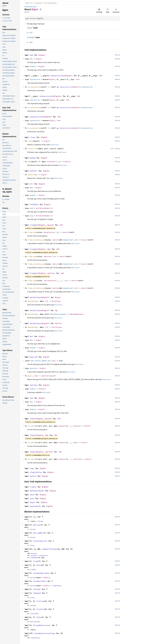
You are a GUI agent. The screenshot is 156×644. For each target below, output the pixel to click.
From (35, 561)
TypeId (52, 376)
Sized (41, 521)
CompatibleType (50, 549)
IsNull (33, 389)
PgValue (47, 256)
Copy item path (41, 9)
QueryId (34, 357)
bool (54, 361)
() (46, 301)
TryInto (40, 609)
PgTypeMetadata (77, 314)
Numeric (48, 208)
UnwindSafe (35, 506)
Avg (31, 216)
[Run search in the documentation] (72, 3)
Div (31, 184)
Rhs (31, 59)
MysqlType (56, 301)
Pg (48, 249)
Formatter (51, 162)
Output (33, 66)
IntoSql (37, 589)
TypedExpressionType (45, 633)
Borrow (36, 525)
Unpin (33, 502)
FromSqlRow (34, 558)
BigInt (42, 55)
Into (39, 565)
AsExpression (57, 76)
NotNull (42, 389)
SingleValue (36, 472)
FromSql (34, 225)
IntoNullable (40, 581)
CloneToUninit (40, 541)
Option (56, 240)
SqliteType (57, 327)
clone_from (33, 149)
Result (68, 162)
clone (30, 141)
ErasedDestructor (42, 625)
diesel (27, 7)
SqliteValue (49, 281)
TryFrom (40, 601)
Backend (34, 553)
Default (34, 171)
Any (35, 517)
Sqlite (51, 273)
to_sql (31, 426)
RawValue (68, 240)
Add (31, 55)
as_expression (34, 87)
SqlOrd (33, 476)
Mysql (50, 225)
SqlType (34, 385)
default (31, 175)
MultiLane (34, 622)
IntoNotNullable (41, 573)
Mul (31, 336)
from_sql (32, 232)
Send (32, 495)
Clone (33, 137)
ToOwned (37, 593)
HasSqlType (35, 297)
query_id (32, 376)
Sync (32, 498)
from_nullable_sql (36, 240)
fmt (29, 162)
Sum (31, 208)
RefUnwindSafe (37, 491)
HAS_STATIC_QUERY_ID (40, 361)
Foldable (34, 204)
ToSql (33, 419)
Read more (55, 145)
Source (27, 12)
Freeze (33, 487)
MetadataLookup (58, 314)
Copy (32, 468)
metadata (32, 301)
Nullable (40, 208)
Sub (31, 398)
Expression (35, 79)
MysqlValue (49, 232)
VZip (39, 617)
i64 (100, 76)
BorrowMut (38, 533)
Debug (33, 158)
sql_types (33, 7)
